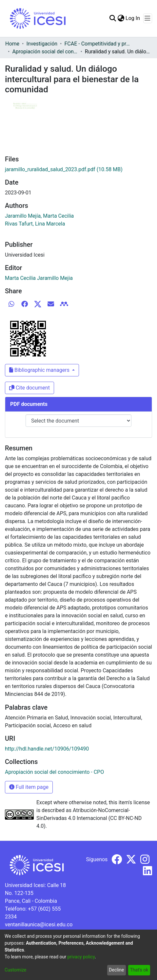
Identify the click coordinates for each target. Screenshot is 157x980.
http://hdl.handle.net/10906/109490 (47, 749)
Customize (15, 970)
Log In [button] (133, 18)
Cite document (29, 388)
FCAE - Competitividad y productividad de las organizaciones (97, 44)
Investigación (42, 44)
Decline (116, 970)
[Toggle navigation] (148, 18)
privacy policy (81, 957)
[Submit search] (113, 18)
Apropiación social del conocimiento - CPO (45, 52)
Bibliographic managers (40, 370)
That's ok (139, 970)
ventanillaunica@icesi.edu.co (39, 925)
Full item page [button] (29, 787)
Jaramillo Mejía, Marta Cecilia (39, 216)
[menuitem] (121, 18)
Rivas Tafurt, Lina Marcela (35, 224)
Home (12, 44)
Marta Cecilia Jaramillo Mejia (39, 278)
